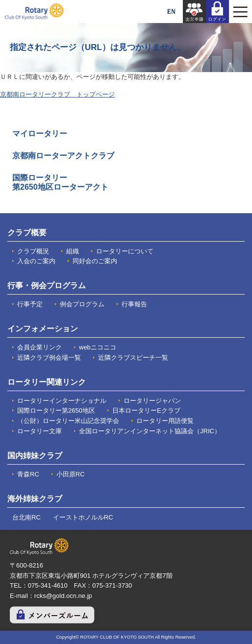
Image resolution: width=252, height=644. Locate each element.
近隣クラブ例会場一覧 (49, 358)
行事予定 (30, 304)
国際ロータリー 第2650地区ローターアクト (60, 182)
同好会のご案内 (95, 261)
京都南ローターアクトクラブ (63, 156)
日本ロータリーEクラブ (146, 410)
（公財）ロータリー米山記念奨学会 (68, 421)
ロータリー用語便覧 (165, 421)
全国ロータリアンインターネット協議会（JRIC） (150, 431)
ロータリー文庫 (39, 431)
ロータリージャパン (152, 401)
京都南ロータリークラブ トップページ (57, 94)
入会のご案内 (36, 261)
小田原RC (71, 474)
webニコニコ (98, 347)
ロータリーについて (125, 251)
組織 (73, 251)
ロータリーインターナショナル (62, 401)
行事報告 (134, 304)
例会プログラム (82, 304)
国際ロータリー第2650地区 (56, 410)
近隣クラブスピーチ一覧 (133, 358)
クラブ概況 (33, 251)
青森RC (28, 474)
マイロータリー (40, 134)
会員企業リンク (39, 347)
